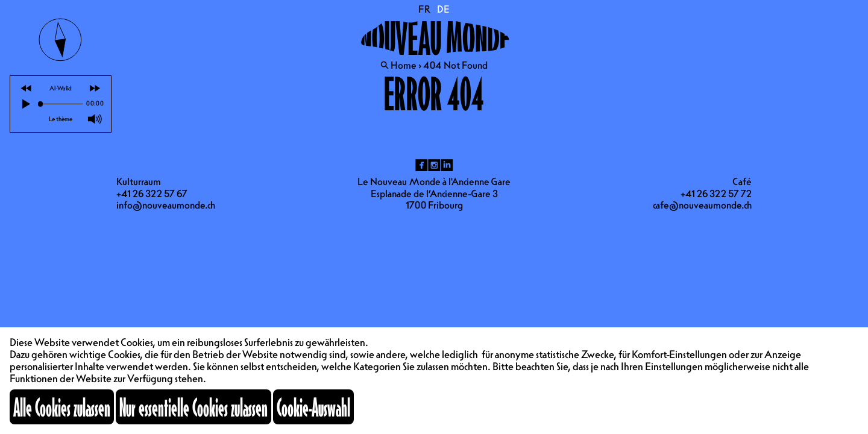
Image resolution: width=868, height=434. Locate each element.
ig (434, 165)
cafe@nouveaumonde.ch (702, 205)
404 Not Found (455, 65)
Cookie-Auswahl (313, 407)
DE (443, 9)
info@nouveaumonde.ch (166, 205)
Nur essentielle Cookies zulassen (193, 407)
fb (422, 165)
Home (404, 65)
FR (425, 9)
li (447, 165)
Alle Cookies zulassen (62, 407)
